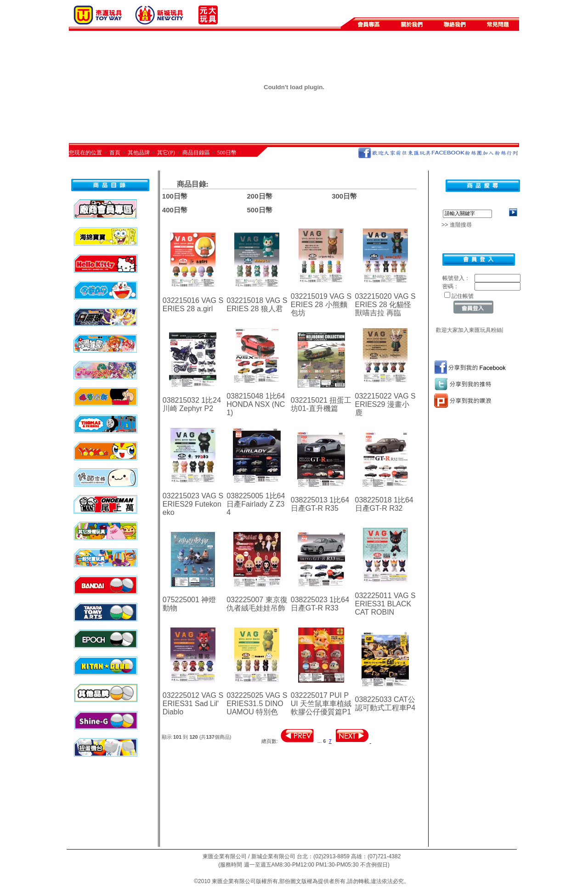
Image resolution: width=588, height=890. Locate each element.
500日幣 (227, 153)
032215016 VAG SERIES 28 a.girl (193, 305)
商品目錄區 (196, 153)
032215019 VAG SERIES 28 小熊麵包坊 (321, 305)
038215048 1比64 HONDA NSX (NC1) (256, 404)
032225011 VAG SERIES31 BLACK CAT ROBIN (385, 604)
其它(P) (166, 153)
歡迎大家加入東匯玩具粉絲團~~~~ (482, 330)
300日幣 (344, 196)
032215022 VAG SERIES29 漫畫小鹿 (385, 404)
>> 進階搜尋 (454, 225)
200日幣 (259, 196)
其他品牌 (139, 153)
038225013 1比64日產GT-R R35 (320, 504)
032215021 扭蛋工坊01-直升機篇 (321, 404)
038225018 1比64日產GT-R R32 (384, 504)
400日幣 (175, 210)
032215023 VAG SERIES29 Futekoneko (193, 504)
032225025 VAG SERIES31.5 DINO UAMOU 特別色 (257, 704)
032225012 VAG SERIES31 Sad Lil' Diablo (193, 704)
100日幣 (175, 196)
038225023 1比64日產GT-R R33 (320, 604)
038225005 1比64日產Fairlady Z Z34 (256, 504)
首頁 (115, 153)
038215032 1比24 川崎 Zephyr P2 (192, 404)
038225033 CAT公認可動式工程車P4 (385, 704)
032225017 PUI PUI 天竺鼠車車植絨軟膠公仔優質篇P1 (321, 704)
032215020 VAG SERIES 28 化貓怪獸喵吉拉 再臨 (385, 305)
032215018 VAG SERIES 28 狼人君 (257, 305)
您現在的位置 (85, 153)
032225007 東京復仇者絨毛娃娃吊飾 (257, 604)
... (319, 741)
